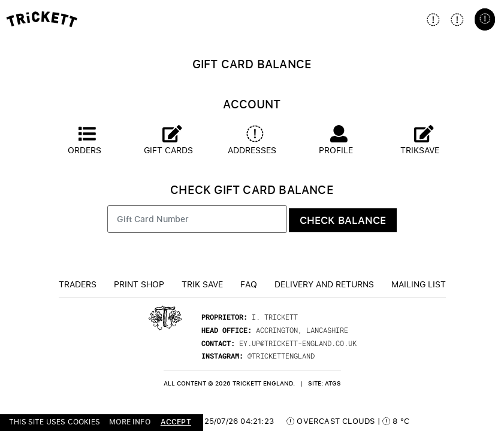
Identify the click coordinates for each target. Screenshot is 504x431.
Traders (78, 284)
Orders (84, 140)
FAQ (249, 284)
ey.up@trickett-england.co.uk (298, 343)
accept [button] (176, 422)
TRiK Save (202, 284)
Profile (336, 140)
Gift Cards (168, 140)
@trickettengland (281, 356)
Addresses (252, 140)
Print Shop (139, 284)
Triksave (420, 140)
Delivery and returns (324, 284)
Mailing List (419, 284)
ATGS (333, 383)
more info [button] (130, 422)
